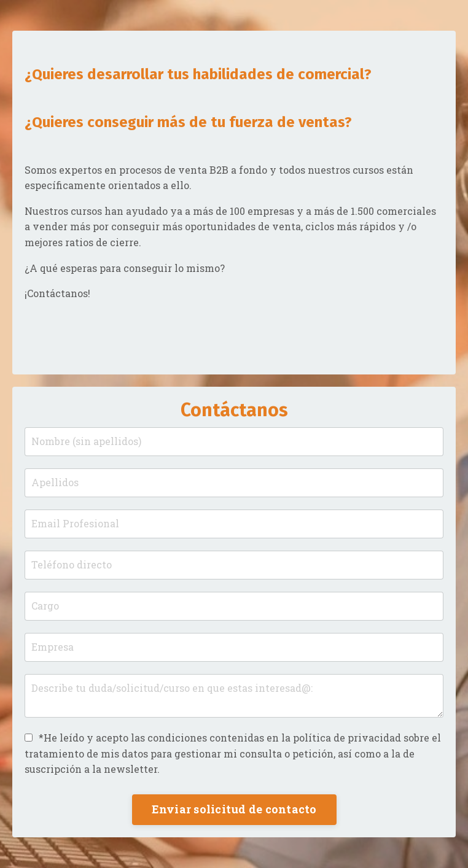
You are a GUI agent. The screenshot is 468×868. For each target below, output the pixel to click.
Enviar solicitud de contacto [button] (234, 809)
